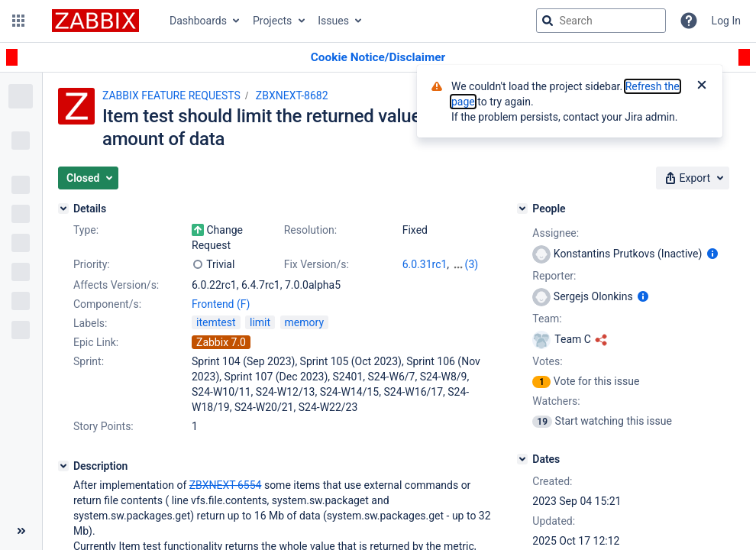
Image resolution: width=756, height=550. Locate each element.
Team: (547, 319)
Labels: (90, 323)
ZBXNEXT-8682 (292, 95)
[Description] (63, 466)
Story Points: (103, 426)
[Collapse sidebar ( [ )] (21, 531)
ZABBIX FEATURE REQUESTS (171, 95)
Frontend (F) (221, 304)
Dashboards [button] (198, 21)
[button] (18, 21)
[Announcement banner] (378, 58)
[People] (522, 209)
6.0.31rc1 (425, 264)
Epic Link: (96, 342)
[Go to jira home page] (95, 21)
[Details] (63, 209)
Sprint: (89, 361)
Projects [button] (272, 21)
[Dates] (522, 459)
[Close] (702, 86)
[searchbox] (601, 21)
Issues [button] (333, 21)
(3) (472, 264)
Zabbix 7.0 (221, 342)
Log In (726, 21)
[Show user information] (712, 254)
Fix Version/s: (317, 264)
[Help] (689, 21)
